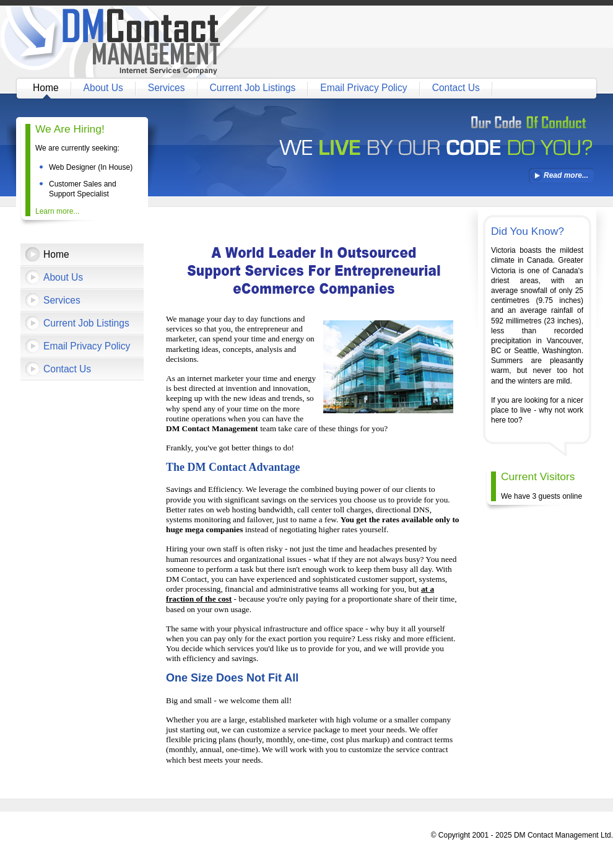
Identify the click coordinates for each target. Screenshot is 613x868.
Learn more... (57, 211)
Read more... (566, 175)
